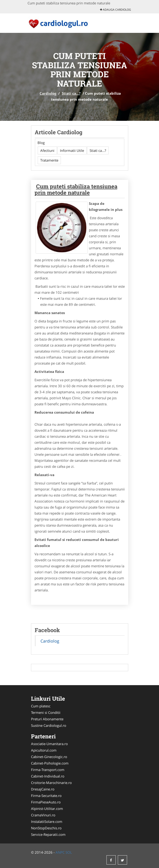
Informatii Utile (72, 150)
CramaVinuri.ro (43, 815)
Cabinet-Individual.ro (48, 776)
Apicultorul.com (44, 750)
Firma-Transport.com (48, 770)
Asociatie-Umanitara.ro (49, 744)
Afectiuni (47, 150)
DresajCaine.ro (43, 789)
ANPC (60, 852)
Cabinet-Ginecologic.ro (49, 757)
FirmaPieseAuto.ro (46, 802)
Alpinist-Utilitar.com (47, 809)
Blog (41, 143)
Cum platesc (41, 706)
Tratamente (49, 160)
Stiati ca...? (71, 93)
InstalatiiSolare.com (47, 821)
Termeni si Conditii (46, 712)
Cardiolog (48, 93)
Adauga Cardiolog (115, 10)
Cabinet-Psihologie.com (50, 763)
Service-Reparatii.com (48, 834)
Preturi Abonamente (47, 719)
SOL (69, 852)
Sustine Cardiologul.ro (49, 725)
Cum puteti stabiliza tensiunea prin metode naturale (76, 189)
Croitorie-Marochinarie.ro (51, 783)
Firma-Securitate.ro (46, 796)
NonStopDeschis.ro (46, 828)
